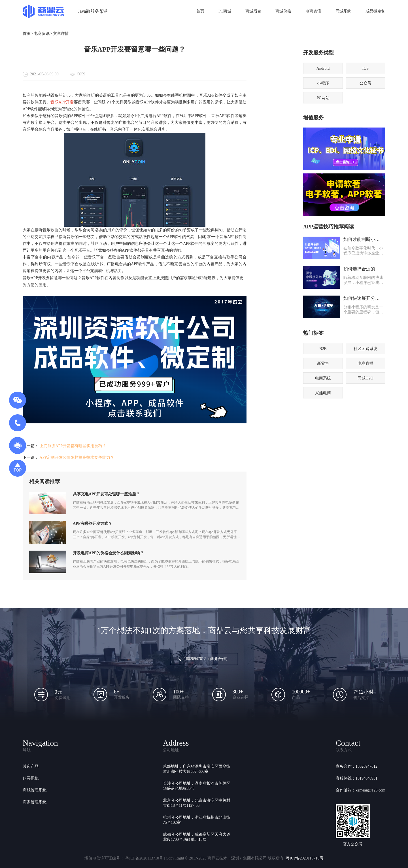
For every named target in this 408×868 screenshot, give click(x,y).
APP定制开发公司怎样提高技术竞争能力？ (77, 458)
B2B (323, 349)
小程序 (323, 83)
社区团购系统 (365, 349)
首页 (200, 11)
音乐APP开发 (62, 102)
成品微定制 (375, 11)
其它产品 (31, 766)
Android (323, 68)
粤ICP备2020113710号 (304, 858)
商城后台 (253, 11)
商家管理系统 (35, 802)
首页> (28, 34)
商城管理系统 (35, 790)
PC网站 (323, 98)
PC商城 (225, 11)
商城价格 (283, 11)
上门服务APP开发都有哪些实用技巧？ (73, 446)
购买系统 (31, 778)
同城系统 (343, 11)
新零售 (323, 363)
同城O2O (365, 378)
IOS (366, 68)
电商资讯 (313, 11)
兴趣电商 (323, 393)
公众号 (365, 83)
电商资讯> (43, 34)
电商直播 (365, 363)
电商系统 (323, 378)
